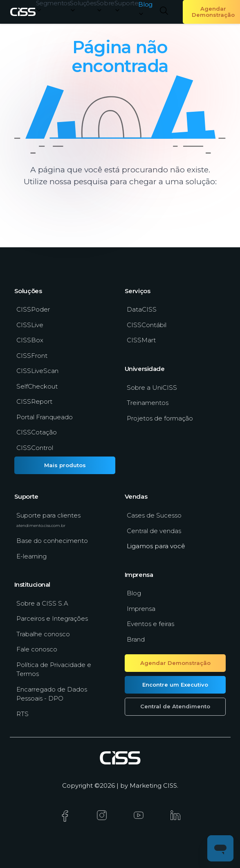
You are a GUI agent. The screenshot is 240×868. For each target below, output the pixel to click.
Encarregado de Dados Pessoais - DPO (52, 694)
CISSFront (32, 356)
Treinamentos (148, 403)
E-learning (31, 556)
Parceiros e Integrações (52, 618)
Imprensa (141, 609)
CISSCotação (37, 432)
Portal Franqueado (45, 417)
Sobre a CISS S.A (42, 603)
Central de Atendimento (175, 706)
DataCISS (142, 309)
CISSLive (30, 325)
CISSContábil (147, 325)
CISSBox (30, 340)
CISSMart (141, 340)
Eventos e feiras (150, 624)
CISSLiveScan (37, 371)
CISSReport (34, 401)
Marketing (146, 785)
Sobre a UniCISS (152, 388)
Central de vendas (154, 531)
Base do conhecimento (52, 541)
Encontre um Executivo (175, 685)
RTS (22, 714)
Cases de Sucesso (154, 515)
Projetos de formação (160, 418)
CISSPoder (33, 309)
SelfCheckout (37, 386)
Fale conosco (37, 649)
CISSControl (35, 448)
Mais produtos (65, 465)
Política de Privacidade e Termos (54, 669)
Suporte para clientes (48, 520)
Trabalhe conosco (43, 634)
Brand (136, 639)
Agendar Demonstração (175, 663)
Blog (134, 593)
